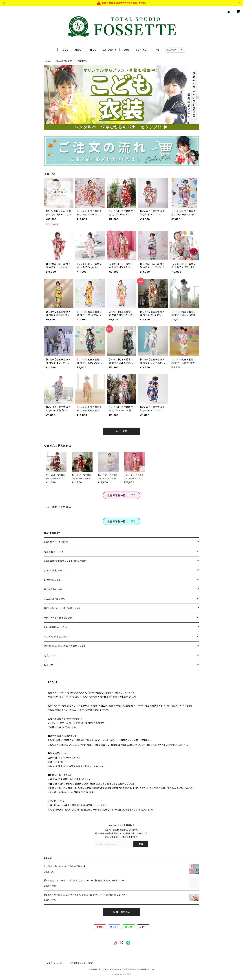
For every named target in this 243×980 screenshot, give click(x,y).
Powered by (122, 974)
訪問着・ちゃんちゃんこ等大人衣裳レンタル (65, 646)
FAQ (157, 50)
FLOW (126, 50)
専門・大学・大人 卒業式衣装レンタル (62, 608)
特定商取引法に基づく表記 (81, 963)
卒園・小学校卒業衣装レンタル (59, 618)
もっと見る (122, 431)
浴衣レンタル (50, 656)
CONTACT (142, 50)
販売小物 (49, 665)
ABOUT (79, 50)
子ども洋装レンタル (54, 589)
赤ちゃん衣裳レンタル (54, 570)
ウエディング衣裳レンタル (56, 637)
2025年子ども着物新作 (56, 542)
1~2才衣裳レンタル (53, 580)
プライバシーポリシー (56, 963)
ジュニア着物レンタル (55, 599)
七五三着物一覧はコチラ (122, 495)
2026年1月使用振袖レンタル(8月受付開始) (66, 561)
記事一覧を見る (122, 912)
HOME (64, 50)
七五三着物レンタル (64, 61)
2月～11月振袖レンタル (55, 627)
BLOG (93, 50)
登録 (141, 844)
